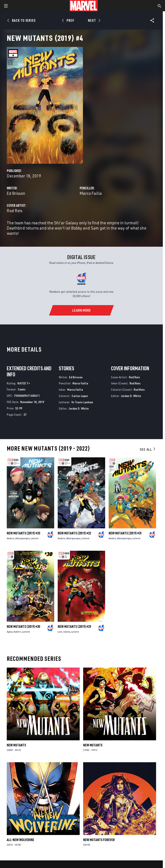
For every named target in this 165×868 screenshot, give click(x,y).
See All (148, 449)
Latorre (35, 538)
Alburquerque (22, 538)
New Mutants (16, 745)
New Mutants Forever (99, 840)
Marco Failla (91, 193)
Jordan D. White (79, 408)
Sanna (67, 632)
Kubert (17, 632)
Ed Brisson (16, 193)
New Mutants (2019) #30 (23, 627)
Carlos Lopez (80, 396)
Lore (60, 632)
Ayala (10, 632)
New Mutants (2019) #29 (74, 627)
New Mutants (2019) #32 (74, 533)
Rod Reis (15, 211)
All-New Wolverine (20, 840)
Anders (10, 538)
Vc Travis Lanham (82, 402)
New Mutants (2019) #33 (23, 533)
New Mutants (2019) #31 (125, 533)
